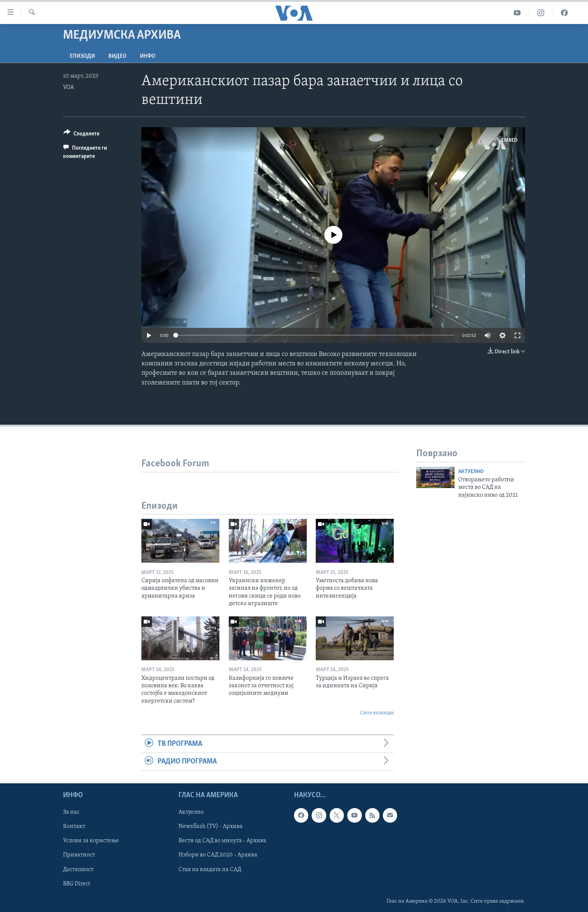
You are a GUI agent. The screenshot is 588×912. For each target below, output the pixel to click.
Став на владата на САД (210, 870)
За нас (71, 813)
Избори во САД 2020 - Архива (218, 855)
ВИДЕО (117, 56)
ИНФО (148, 56)
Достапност (78, 870)
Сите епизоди (377, 713)
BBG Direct (76, 884)
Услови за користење (91, 841)
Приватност (79, 855)
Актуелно (471, 472)
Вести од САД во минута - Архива (222, 841)
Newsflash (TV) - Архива (211, 827)
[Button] (81, 135)
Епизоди (82, 56)
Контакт (74, 827)
